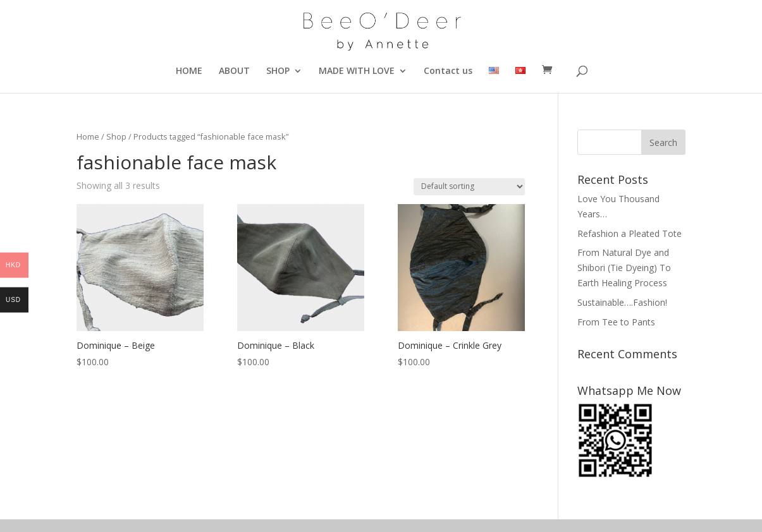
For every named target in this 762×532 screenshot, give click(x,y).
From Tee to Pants (616, 322)
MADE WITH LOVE (357, 71)
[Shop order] (469, 187)
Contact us (448, 71)
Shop (116, 136)
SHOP (278, 71)
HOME (189, 71)
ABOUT (234, 71)
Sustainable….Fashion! (622, 302)
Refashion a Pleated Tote (630, 233)
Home (88, 136)
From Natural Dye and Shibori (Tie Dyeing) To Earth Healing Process (624, 268)
